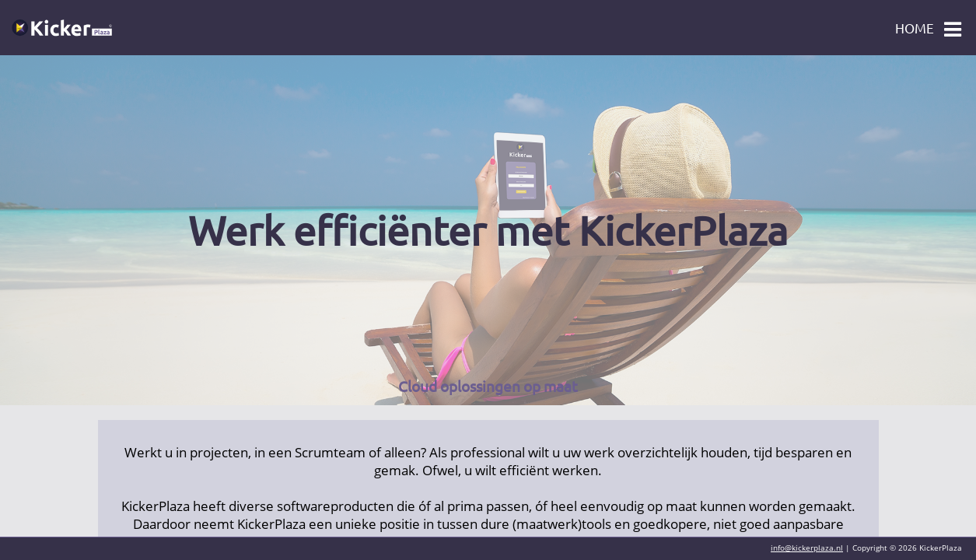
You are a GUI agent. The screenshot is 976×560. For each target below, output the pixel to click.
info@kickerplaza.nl (807, 548)
